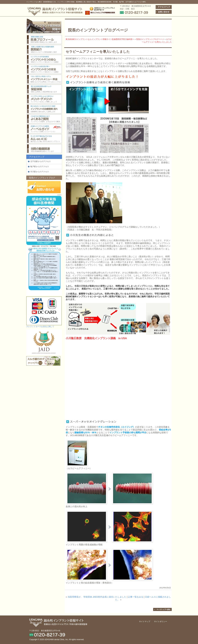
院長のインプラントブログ (42, 178)
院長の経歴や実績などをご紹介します (44, 42)
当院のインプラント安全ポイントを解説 (45, 72)
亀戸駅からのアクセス (40, 167)
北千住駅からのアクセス (41, 161)
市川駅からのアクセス (40, 172)
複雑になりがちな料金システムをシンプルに (46, 82)
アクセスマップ (37, 157)
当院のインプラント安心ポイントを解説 (45, 62)
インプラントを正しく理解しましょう (44, 102)
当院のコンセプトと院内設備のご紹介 (44, 52)
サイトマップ (145, 622)
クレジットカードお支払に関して (40, 327)
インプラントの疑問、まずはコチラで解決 (45, 121)
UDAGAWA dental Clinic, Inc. (56, 640)
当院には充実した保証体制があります (44, 92)
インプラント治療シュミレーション (43, 131)
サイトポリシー (161, 622)
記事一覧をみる (136, 597)
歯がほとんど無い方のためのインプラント (45, 141)
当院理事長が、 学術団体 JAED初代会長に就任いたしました (97, 597)
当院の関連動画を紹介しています (42, 151)
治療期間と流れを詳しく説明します (43, 112)
